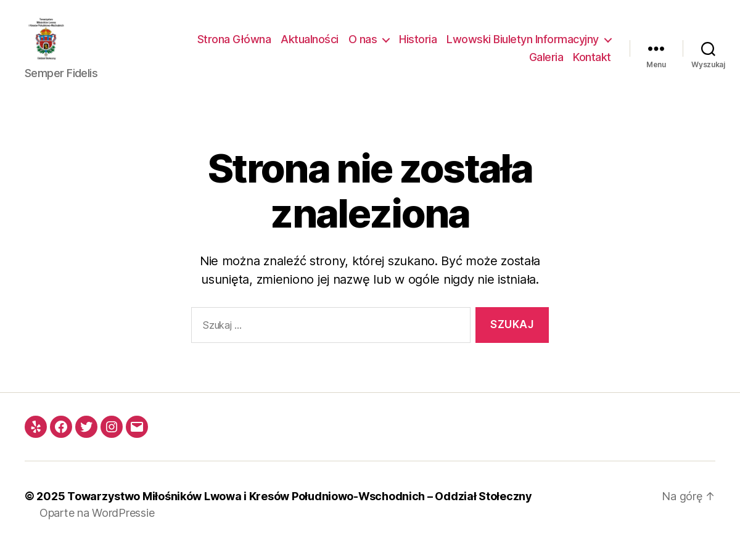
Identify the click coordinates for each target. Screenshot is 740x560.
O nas (363, 45)
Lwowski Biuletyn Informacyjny (523, 45)
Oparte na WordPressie (97, 525)
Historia (418, 45)
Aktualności (310, 45)
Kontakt (592, 64)
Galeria (546, 64)
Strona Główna (234, 45)
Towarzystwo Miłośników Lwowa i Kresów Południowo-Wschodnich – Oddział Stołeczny (300, 509)
